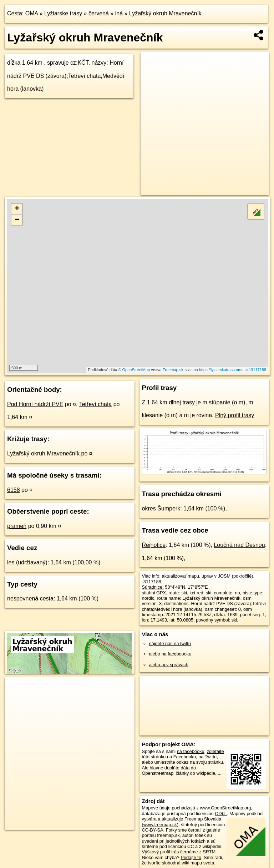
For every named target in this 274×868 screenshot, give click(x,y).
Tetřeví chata (96, 404)
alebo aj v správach (169, 665)
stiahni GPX (154, 593)
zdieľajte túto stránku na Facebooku (183, 754)
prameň (17, 526)
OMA (32, 13)
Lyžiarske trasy (63, 13)
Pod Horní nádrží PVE (35, 404)
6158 (14, 490)
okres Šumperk (161, 508)
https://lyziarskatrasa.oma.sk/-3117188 (233, 370)
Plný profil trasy (235, 415)
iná (119, 13)
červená (99, 13)
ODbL (221, 814)
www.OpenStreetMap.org (225, 808)
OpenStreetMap (136, 370)
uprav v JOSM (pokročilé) (227, 576)
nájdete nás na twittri (170, 643)
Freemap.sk (173, 370)
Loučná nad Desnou (239, 545)
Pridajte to (191, 857)
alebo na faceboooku (170, 654)
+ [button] (17, 209)
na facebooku (191, 751)
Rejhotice (154, 545)
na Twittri (207, 757)
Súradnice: (153, 587)
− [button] (17, 220)
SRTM (209, 852)
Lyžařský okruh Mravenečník (165, 13)
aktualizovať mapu (181, 576)
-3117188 (152, 582)
